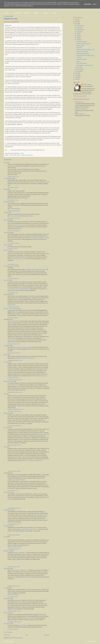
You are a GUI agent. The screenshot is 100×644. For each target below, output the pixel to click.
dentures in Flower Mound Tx (15, 547)
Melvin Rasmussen (9, 381)
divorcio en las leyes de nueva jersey (32, 460)
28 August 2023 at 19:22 (14, 353)
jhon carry (6, 428)
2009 (77, 77)
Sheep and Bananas (81, 63)
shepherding (30, 155)
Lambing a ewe (80, 46)
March (78, 67)
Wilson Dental (7, 551)
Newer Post (7, 635)
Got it (95, 4)
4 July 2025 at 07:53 (13, 597)
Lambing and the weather (83, 54)
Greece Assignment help (10, 266)
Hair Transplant (23, 625)
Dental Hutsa (7, 526)
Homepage (7, 16)
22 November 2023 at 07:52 (15, 426)
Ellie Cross (6, 280)
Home (7, 13)
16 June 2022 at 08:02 (13, 243)
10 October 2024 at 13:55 (14, 508)
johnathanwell (7, 294)
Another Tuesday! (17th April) (84, 44)
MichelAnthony (8, 202)
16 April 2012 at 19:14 (13, 188)
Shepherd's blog (10, 19)
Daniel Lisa (7, 245)
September (79, 30)
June (78, 36)
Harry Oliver (7, 220)
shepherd (23, 155)
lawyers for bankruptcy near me (15, 409)
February (79, 69)
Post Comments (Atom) (17, 638)
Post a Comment (8, 632)
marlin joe (6, 362)
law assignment (20, 310)
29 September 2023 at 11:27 (15, 392)
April (78, 40)
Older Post (47, 635)
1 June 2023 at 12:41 (13, 293)
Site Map (94, 641)
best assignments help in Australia (22, 347)
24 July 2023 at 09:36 (13, 318)
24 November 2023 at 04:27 (15, 445)
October (79, 28)
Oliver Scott (7, 613)
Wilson (5, 355)
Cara (5, 394)
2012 (77, 24)
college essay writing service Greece (36, 269)
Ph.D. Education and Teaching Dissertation (18, 289)
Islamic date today (31, 618)
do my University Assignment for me (38, 238)
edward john (7, 413)
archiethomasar (8, 510)
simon (5, 447)
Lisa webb (6, 588)
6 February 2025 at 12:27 (14, 524)
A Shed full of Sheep (81, 59)
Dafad (5, 163)
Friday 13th (8, 25)
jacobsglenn (7, 346)
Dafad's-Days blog (80, 114)
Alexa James (7, 624)
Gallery (46, 13)
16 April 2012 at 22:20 (13, 200)
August (78, 32)
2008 (77, 79)
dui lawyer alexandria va (14, 595)
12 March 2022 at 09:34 (14, 211)
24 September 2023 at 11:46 (15, 360)
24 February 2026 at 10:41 (14, 622)
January (79, 71)
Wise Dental (7, 568)
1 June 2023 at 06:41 (13, 279)
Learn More (87, 4)
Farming (27, 13)
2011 (77, 73)
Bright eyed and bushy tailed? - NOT (85, 50)
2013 (77, 22)
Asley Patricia (7, 233)
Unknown (6, 213)
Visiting (36, 13)
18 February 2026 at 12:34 (14, 611)
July (78, 34)
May (78, 38)
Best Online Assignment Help (19, 225)
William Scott (7, 599)
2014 (77, 20)
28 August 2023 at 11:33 (14, 344)
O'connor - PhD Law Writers (11, 309)
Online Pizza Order (14, 385)
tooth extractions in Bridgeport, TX (19, 570)
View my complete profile (80, 96)
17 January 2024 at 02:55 (14, 471)
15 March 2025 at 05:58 (14, 535)
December (79, 26)
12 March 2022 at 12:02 (14, 218)
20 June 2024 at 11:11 (13, 491)
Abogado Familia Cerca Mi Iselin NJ (25, 358)
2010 (77, 75)
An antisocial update (81, 42)
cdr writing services (43, 434)
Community (18, 13)
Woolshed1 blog (79, 102)
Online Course (7, 492)
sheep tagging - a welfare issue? (84, 65)
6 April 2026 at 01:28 (13, 629)
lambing (11, 155)
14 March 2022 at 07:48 (14, 231)
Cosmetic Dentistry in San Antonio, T (29, 529)
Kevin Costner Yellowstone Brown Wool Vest (22, 216)
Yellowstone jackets (15, 209)
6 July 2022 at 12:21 (13, 248)
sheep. (19, 155)
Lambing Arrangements (82, 52)
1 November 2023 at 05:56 (14, 412)
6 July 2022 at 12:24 (13, 264)
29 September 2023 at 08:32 (15, 380)
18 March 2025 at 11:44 (14, 586)
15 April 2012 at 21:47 (13, 177)
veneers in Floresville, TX (20, 553)
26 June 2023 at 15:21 (13, 307)
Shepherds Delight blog (81, 109)
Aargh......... (79, 61)
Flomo (5, 537)
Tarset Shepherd (8, 179)
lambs (15, 155)
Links (55, 13)
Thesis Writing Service (13, 321)
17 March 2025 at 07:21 (14, 549)
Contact (89, 641)
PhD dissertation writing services (19, 259)
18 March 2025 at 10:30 (14, 567)
